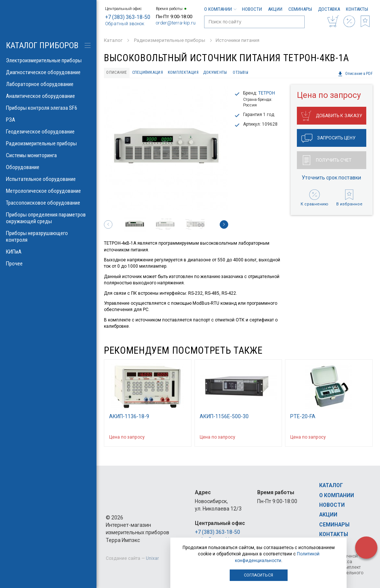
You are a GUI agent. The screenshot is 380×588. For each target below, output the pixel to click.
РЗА (48, 120)
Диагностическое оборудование (48, 72)
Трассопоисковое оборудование (48, 203)
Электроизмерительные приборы (48, 60)
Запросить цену (328, 138)
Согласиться (258, 575)
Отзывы (240, 72)
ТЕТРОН (267, 93)
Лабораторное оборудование (48, 84)
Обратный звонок (125, 24)
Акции (275, 9)
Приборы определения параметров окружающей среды (48, 218)
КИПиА (48, 252)
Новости (252, 9)
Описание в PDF (355, 74)
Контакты (357, 9)
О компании (220, 9)
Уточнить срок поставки (331, 178)
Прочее (48, 264)
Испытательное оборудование (48, 179)
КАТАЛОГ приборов (42, 45)
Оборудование (48, 167)
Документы (215, 72)
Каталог (331, 485)
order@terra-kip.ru (176, 23)
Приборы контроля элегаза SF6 (48, 108)
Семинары (300, 9)
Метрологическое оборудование (48, 191)
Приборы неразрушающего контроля (48, 237)
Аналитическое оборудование (48, 96)
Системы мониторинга (48, 155)
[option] (166, 148)
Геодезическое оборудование (48, 132)
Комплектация (183, 72)
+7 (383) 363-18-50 (128, 17)
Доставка (329, 9)
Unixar (152, 558)
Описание (117, 72)
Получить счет (327, 160)
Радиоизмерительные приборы (48, 143)
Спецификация (148, 72)
